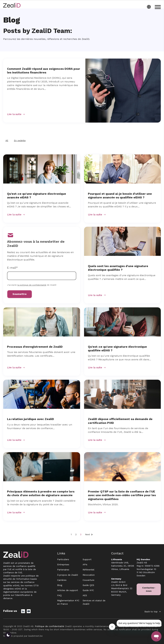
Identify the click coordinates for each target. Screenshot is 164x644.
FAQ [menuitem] (59, 595)
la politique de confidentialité (32, 285)
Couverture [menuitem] (88, 580)
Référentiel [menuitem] (88, 570)
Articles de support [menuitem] (68, 590)
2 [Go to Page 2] (76, 534)
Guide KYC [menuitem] (88, 590)
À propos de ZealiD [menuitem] (68, 575)
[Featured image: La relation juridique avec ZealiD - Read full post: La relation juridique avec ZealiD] (42, 394)
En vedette (20, 140)
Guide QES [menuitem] (88, 585)
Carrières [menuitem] (62, 580)
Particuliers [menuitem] (63, 559)
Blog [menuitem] (60, 585)
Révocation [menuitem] (89, 575)
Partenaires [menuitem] (63, 570)
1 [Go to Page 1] (71, 534)
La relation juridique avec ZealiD (31, 419)
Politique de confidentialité (50, 626)
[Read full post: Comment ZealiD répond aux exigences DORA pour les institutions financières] (123, 91)
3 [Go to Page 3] (81, 534)
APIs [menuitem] (85, 564)
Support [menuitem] (87, 559)
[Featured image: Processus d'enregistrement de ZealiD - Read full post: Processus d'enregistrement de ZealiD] (42, 322)
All (7, 140)
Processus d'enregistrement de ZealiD (35, 347)
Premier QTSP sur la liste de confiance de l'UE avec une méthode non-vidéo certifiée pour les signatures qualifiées (122, 495)
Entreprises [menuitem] (63, 564)
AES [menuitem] (85, 595)
